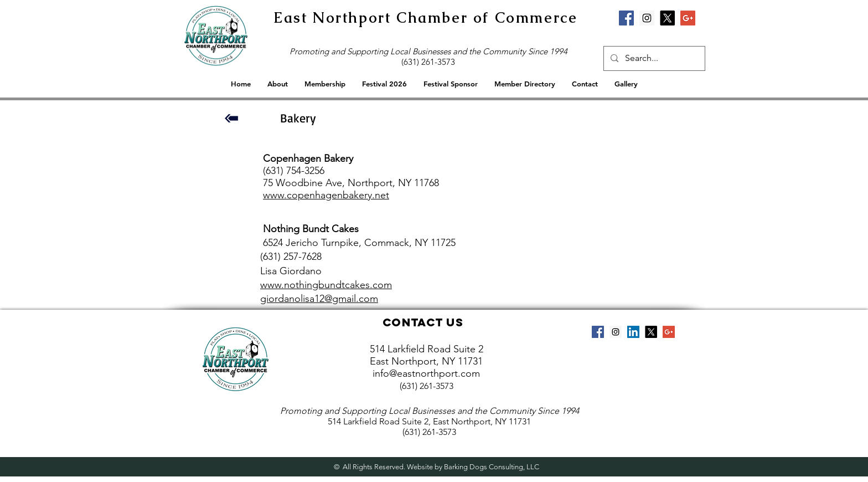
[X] (667, 18)
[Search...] (653, 58)
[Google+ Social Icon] (688, 18)
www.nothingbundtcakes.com (326, 285)
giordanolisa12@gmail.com (319, 299)
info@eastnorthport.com (426, 373)
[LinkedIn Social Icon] (633, 332)
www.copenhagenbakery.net (326, 195)
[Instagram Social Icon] (647, 18)
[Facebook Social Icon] (626, 18)
